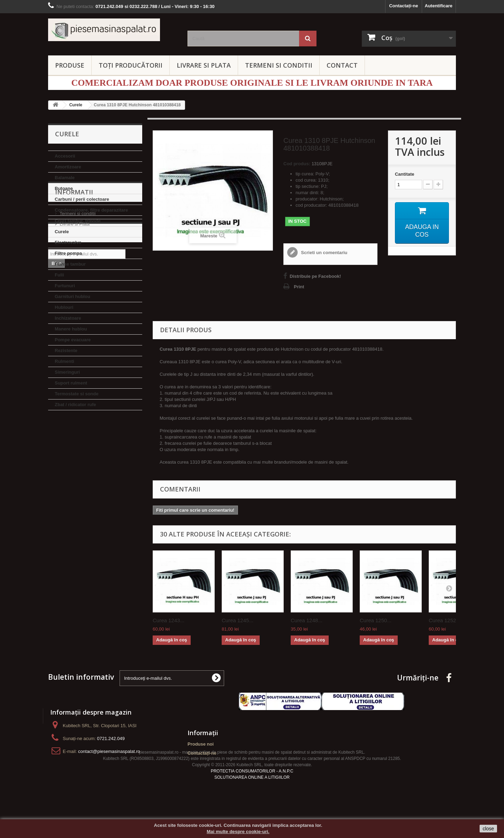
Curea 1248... (307, 620)
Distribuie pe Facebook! (315, 276)
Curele (62, 232)
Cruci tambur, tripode (78, 221)
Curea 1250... (376, 620)
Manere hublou (71, 329)
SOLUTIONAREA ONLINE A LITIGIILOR (252, 797)
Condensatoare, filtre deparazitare (91, 210)
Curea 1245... (238, 620)
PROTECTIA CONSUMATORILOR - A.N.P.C (252, 791)
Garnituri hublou (72, 296)
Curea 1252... (445, 620)
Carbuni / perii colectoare (82, 199)
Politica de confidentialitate (86, 471)
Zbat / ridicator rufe (75, 405)
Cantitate (405, 174)
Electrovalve (68, 242)
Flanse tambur (70, 264)
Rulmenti (64, 361)
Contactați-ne (403, 6)
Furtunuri (65, 286)
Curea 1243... (169, 620)
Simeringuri (67, 372)
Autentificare (439, 6)
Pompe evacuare (73, 340)
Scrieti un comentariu (324, 253)
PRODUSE (70, 65)
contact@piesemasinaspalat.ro (109, 751)
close (488, 829)
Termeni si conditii (78, 450)
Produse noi (201, 744)
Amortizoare (68, 167)
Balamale (65, 178)
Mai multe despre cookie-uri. (238, 832)
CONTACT (342, 65)
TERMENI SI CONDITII (279, 65)
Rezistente (66, 351)
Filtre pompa (68, 253)
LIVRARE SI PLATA (204, 65)
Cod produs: (297, 164)
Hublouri (64, 307)
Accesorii (65, 156)
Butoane (64, 188)
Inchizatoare (68, 318)
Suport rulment (71, 383)
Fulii (59, 275)
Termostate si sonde (77, 394)
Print (299, 287)
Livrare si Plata (75, 460)
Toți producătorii (131, 65)
